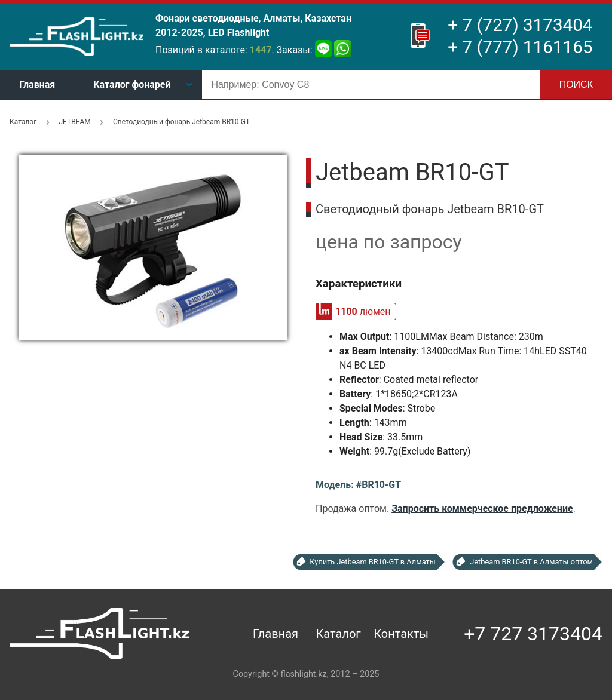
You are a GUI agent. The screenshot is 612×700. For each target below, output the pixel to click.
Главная (37, 85)
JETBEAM (74, 122)
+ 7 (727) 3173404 (520, 25)
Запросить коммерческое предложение (482, 509)
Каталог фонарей (132, 85)
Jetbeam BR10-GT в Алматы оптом (531, 562)
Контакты (401, 634)
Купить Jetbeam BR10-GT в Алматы (372, 562)
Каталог (23, 122)
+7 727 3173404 (533, 634)
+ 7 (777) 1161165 (520, 47)
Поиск (576, 85)
